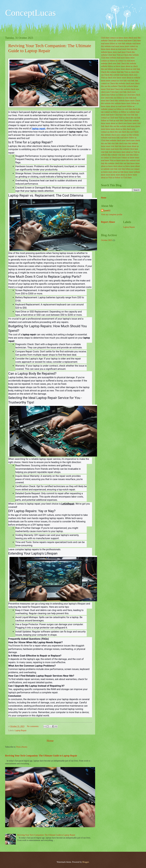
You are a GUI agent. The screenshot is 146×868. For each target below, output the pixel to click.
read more (128, 41)
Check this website (115, 41)
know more (123, 38)
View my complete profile (112, 215)
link (128, 49)
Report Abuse (108, 222)
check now (133, 38)
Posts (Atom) (22, 747)
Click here (105, 38)
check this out (111, 98)
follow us (114, 44)
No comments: (33, 726)
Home (50, 741)
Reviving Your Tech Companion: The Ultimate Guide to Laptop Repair (50, 48)
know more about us (109, 49)
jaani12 (107, 211)
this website (106, 46)
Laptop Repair (21, 730)
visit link (121, 44)
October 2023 (107, 240)
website (129, 44)
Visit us (120, 55)
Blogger (86, 862)
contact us (114, 38)
